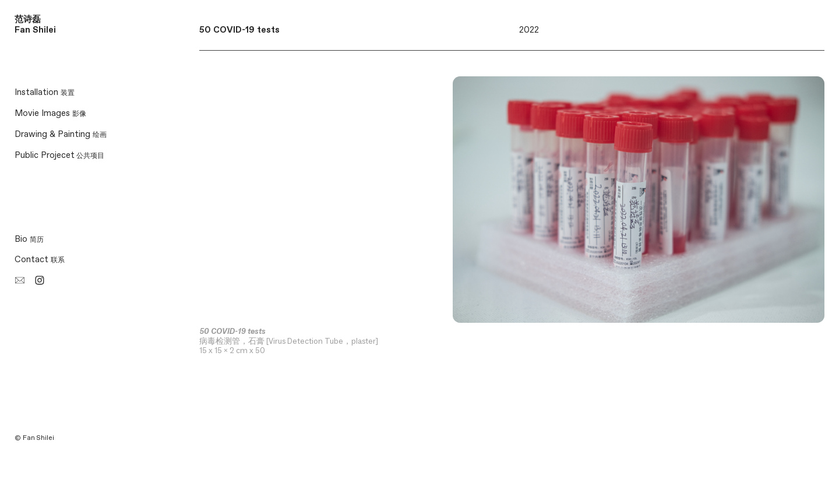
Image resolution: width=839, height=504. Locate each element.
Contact (40, 260)
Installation (45, 92)
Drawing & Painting (61, 134)
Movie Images (50, 113)
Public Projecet (45, 155)
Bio (29, 239)
